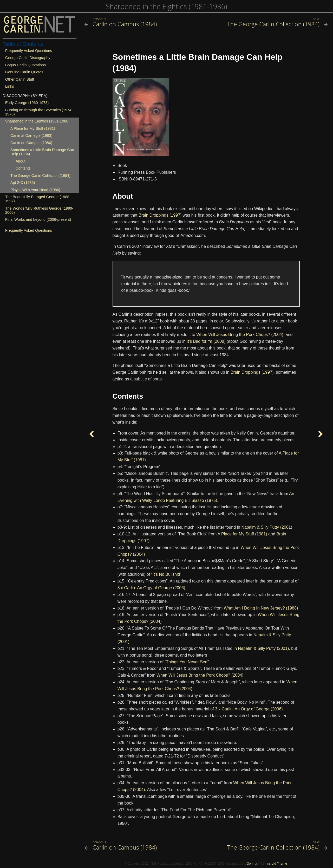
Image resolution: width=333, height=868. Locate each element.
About (21, 161)
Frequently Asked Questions (29, 51)
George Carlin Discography (28, 58)
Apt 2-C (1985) (23, 183)
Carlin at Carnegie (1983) (31, 135)
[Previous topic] (92, 434)
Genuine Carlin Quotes (24, 72)
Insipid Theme (277, 863)
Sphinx (252, 863)
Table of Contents (23, 44)
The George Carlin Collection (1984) (40, 176)
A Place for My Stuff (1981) (33, 128)
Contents (23, 168)
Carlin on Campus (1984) (31, 143)
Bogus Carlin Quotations (25, 65)
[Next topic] (321, 434)
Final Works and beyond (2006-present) (38, 219)
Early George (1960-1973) (27, 103)
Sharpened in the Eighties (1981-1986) (166, 6)
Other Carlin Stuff (20, 79)
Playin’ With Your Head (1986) (35, 190)
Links (10, 86)
